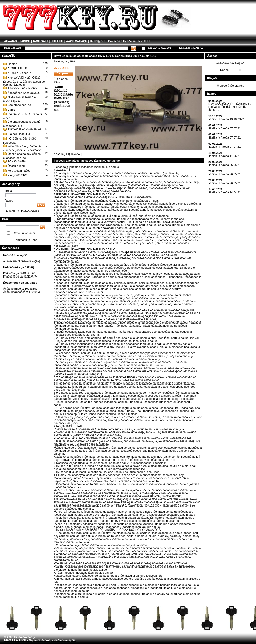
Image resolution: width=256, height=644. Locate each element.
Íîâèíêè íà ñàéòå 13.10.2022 (226, 119)
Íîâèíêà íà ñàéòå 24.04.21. (225, 192)
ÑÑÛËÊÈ (144, 41)
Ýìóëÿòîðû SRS (17, 175)
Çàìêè (11, 110)
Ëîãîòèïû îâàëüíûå (19, 134)
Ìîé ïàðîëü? (12, 211)
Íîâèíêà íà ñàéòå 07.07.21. (225, 128)
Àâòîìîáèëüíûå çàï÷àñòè (23, 88)
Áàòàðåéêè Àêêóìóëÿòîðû (24, 93)
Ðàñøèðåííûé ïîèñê (191, 48)
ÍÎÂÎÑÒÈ (25, 41)
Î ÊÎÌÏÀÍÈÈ (57, 41)
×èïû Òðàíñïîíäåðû (19, 171)
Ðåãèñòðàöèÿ (30, 211)
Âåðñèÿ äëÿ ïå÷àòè (68, 154)
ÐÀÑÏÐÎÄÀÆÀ (17, 161)
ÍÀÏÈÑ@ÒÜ (97, 41)
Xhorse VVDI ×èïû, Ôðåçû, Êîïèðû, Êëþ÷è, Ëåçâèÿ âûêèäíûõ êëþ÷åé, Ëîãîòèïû (24, 81)
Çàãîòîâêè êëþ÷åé (19, 105)
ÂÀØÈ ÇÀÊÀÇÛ (77, 41)
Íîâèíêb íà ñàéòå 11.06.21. (225, 156)
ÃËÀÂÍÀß (10, 41)
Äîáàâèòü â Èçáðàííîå (122, 41)
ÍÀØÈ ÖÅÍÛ (41, 41)
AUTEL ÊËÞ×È (17, 68)
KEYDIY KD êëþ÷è (20, 73)
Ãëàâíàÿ (59, 61)
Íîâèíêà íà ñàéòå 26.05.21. (225, 165)
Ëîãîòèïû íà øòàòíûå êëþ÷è (25, 129)
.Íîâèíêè (12, 64)
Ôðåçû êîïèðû (16, 166)
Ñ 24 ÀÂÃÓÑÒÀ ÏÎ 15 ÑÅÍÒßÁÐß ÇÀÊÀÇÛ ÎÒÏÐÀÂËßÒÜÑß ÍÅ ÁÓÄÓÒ (229, 107)
